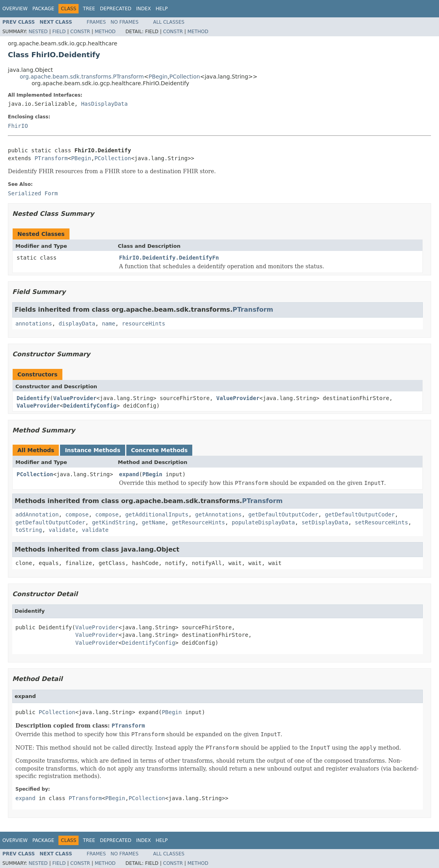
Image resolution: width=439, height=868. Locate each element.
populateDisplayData (263, 522)
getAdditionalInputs (157, 514)
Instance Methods (92, 450)
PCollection (185, 77)
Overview (15, 9)
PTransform (51, 158)
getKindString (114, 522)
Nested (38, 32)
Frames (97, 22)
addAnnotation (37, 514)
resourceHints (144, 324)
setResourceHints (382, 522)
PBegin (158, 77)
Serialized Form (33, 193)
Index (144, 9)
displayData (77, 324)
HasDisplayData (104, 104)
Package (43, 9)
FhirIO (18, 126)
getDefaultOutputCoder (283, 514)
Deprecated (116, 9)
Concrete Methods (159, 450)
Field (59, 32)
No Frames (125, 22)
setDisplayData (325, 522)
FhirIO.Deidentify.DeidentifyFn (169, 258)
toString (29, 530)
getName (153, 522)
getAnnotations (218, 514)
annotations (34, 324)
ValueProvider (75, 398)
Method (105, 32)
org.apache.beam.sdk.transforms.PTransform (82, 77)
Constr (80, 32)
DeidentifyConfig (90, 406)
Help (162, 9)
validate (62, 530)
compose (77, 514)
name (109, 324)
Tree (89, 9)
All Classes (169, 22)
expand (129, 474)
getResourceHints (198, 522)
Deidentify (33, 398)
